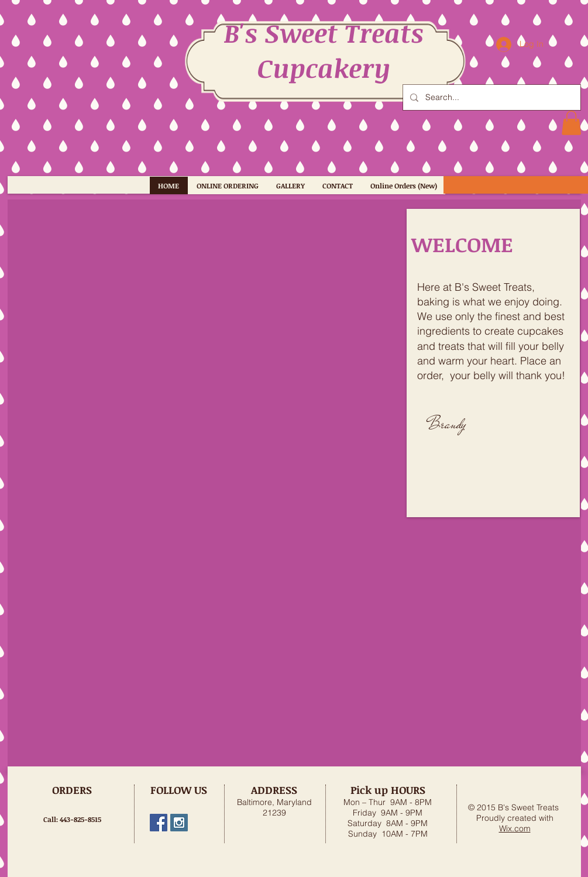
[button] (571, 123)
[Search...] (491, 97)
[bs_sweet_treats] (179, 823)
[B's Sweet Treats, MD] (159, 823)
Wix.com (515, 828)
